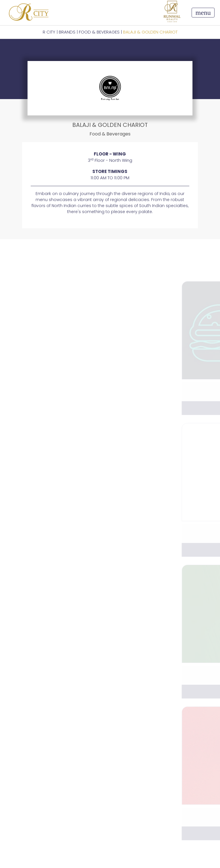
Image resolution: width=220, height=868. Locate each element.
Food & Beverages (99, 32)
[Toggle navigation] (203, 13)
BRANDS (67, 32)
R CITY (49, 32)
